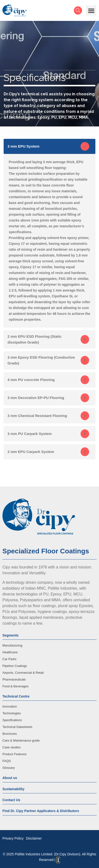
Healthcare (10, 652)
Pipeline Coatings (15, 666)
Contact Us (11, 800)
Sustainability (13, 789)
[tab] (49, 146)
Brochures (10, 734)
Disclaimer (34, 838)
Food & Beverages (15, 686)
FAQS (7, 761)
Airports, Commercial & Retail (23, 673)
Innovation (10, 706)
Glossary (9, 768)
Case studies (11, 747)
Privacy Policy (13, 838)
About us (10, 778)
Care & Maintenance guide (21, 740)
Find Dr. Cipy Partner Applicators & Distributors (41, 811)
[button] (91, 10)
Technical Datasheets (17, 727)
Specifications (12, 720)
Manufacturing (12, 645)
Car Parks (9, 659)
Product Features (15, 754)
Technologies (12, 713)
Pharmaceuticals (14, 679)
